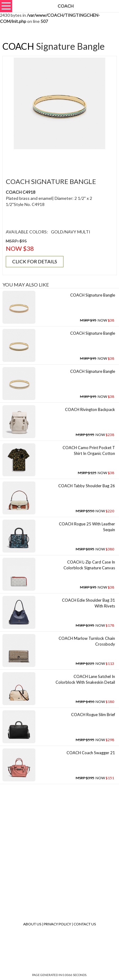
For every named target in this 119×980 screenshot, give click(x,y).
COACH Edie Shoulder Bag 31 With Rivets (88, 603)
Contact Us (85, 924)
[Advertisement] (62, 160)
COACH (18, 46)
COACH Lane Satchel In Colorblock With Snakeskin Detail (85, 679)
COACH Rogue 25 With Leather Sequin (87, 527)
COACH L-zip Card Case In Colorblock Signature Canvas (89, 565)
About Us (32, 924)
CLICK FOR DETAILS (35, 261)
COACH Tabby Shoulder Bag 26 (87, 486)
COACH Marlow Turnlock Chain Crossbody (87, 641)
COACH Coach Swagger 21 (91, 753)
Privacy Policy (57, 924)
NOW (97, 320)
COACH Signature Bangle (93, 295)
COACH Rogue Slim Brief (93, 715)
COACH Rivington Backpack (90, 409)
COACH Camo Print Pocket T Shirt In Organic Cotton (89, 450)
